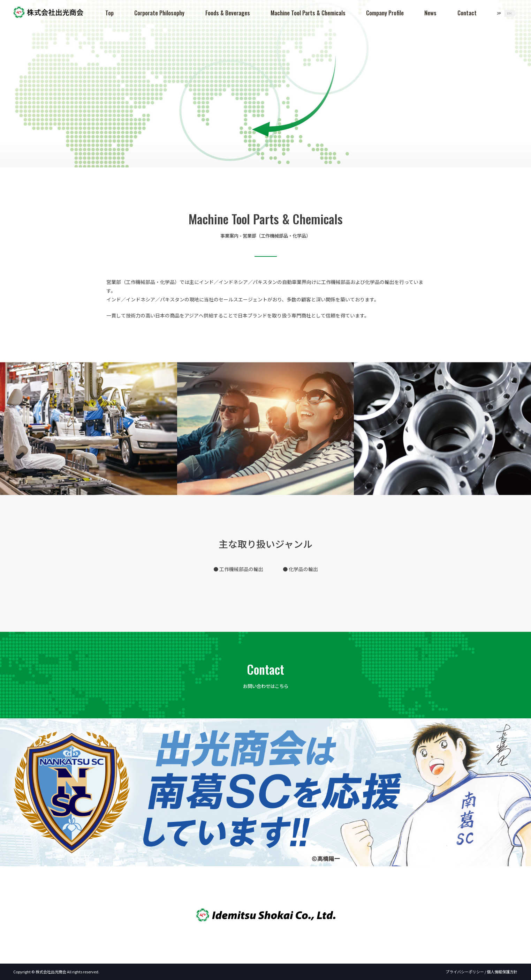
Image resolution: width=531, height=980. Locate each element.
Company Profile (386, 12)
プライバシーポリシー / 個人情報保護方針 (482, 972)
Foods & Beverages (228, 12)
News (431, 12)
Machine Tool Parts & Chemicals (309, 12)
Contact (467, 12)
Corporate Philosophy (161, 12)
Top (111, 12)
